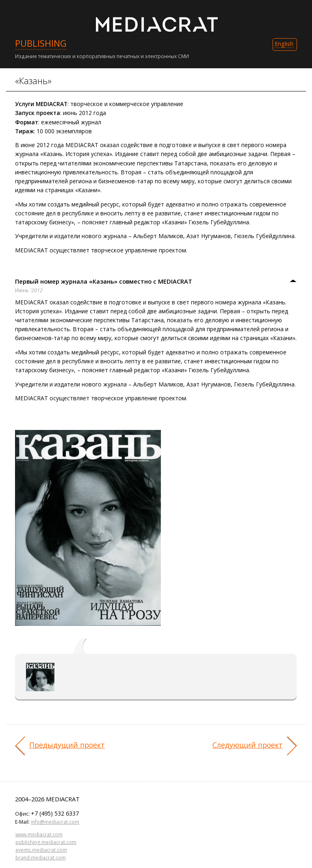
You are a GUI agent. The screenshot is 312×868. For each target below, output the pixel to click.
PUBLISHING (41, 43)
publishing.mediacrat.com (46, 842)
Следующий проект (248, 745)
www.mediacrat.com (39, 834)
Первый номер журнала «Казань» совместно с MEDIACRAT (104, 281)
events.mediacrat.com (41, 850)
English (284, 44)
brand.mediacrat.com (41, 857)
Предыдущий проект (67, 745)
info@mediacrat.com (55, 822)
